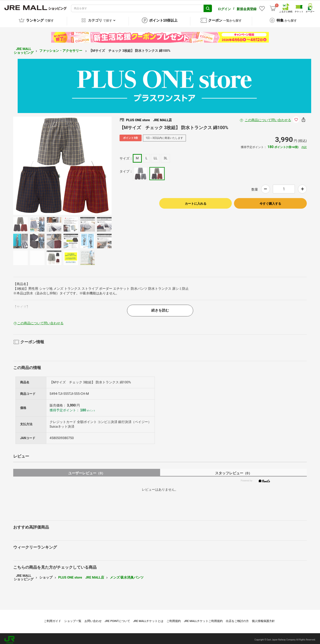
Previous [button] (35, 163)
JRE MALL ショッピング (24, 48)
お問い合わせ (93, 619)
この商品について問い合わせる (268, 118)
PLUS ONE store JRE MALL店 (81, 575)
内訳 (304, 145)
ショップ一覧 (73, 619)
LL (155, 156)
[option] (62, 163)
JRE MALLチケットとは (148, 619)
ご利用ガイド (52, 619)
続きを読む (160, 308)
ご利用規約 (174, 619)
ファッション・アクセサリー (61, 48)
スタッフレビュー (233, 471)
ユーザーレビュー (87, 471)
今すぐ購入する (270, 201)
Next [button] (90, 163)
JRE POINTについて (117, 619)
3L (166, 156)
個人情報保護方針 (263, 619)
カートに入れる (196, 201)
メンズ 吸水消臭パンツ (127, 575)
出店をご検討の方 (237, 619)
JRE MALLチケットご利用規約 (203, 619)
